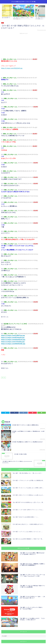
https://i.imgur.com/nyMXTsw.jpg (13, 335)
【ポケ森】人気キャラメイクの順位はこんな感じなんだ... (28, 495)
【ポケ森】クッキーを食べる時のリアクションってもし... (28, 510)
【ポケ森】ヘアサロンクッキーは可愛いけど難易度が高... (28, 480)
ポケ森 (4, 378)
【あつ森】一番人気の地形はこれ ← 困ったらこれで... (27, 473)
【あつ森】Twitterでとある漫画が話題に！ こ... (25, 517)
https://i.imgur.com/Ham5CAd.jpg (13, 340)
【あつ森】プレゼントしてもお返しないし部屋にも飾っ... (28, 488)
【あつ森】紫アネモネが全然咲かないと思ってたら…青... (28, 502)
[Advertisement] (23, 45)
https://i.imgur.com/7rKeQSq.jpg (13, 342)
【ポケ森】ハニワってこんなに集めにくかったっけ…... (28, 532)
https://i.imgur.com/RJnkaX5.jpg (13, 338)
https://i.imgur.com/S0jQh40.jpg (12, 68)
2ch (3, 23)
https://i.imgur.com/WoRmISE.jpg (13, 344)
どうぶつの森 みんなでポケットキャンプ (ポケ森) (24, 2)
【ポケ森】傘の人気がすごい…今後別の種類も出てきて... (28, 524)
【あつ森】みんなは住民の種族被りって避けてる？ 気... (28, 539)
